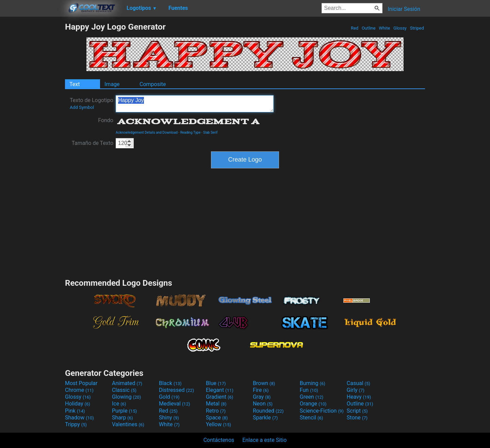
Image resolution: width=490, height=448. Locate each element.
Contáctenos (219, 440)
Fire (261, 390)
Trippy (76, 424)
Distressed (176, 390)
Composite (153, 84)
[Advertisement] (32, 124)
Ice (119, 404)
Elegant (220, 390)
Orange (313, 404)
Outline (369, 28)
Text (75, 84)
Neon (263, 404)
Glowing (126, 397)
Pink (75, 411)
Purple (124, 411)
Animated (127, 383)
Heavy (359, 397)
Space (217, 418)
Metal (216, 404)
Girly (356, 390)
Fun (309, 390)
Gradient (219, 397)
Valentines (128, 424)
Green (312, 397)
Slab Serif (210, 132)
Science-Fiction (322, 411)
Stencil (311, 418)
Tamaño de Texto (92, 143)
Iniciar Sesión (404, 9)
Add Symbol (82, 107)
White (384, 28)
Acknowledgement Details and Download (147, 132)
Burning (313, 383)
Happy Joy (195, 104)
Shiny (169, 418)
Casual (358, 383)
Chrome (79, 390)
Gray (262, 397)
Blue (216, 383)
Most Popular (81, 383)
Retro (216, 411)
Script (357, 411)
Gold (169, 397)
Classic (124, 390)
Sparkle (265, 418)
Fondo (106, 120)
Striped (417, 28)
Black (170, 383)
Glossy (400, 28)
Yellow (218, 424)
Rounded (268, 411)
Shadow (79, 418)
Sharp (122, 418)
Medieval (175, 404)
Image (112, 84)
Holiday (78, 404)
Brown (264, 383)
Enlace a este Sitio (264, 440)
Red (355, 28)
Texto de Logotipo (92, 103)
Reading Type (191, 132)
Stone (357, 418)
